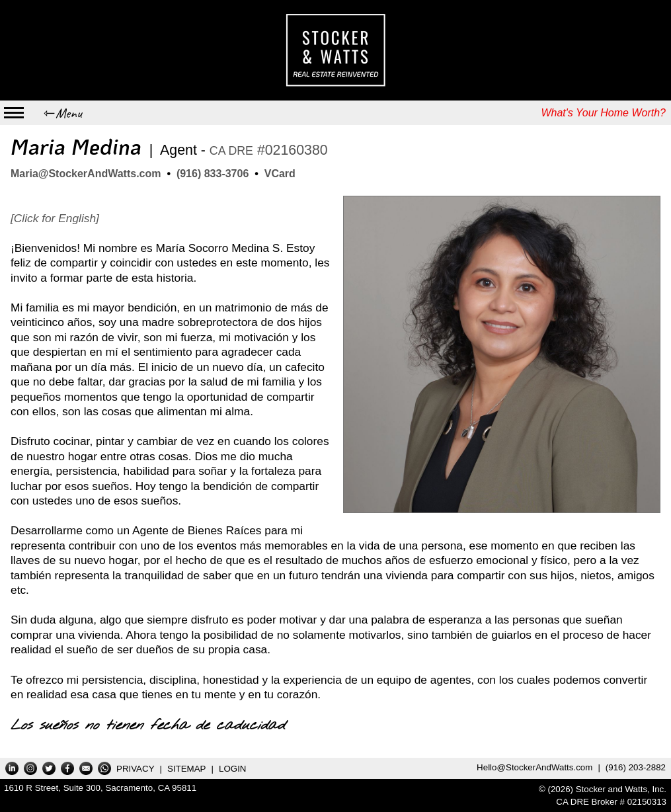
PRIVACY (136, 769)
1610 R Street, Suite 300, (100, 788)
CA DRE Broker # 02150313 (611, 802)
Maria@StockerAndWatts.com (86, 174)
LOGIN (232, 769)
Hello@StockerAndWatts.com (534, 767)
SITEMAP (187, 769)
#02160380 (269, 150)
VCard (280, 174)
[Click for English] (55, 218)
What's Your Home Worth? (603, 113)
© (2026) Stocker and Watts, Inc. (603, 789)
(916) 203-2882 (636, 767)
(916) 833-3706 (213, 174)
